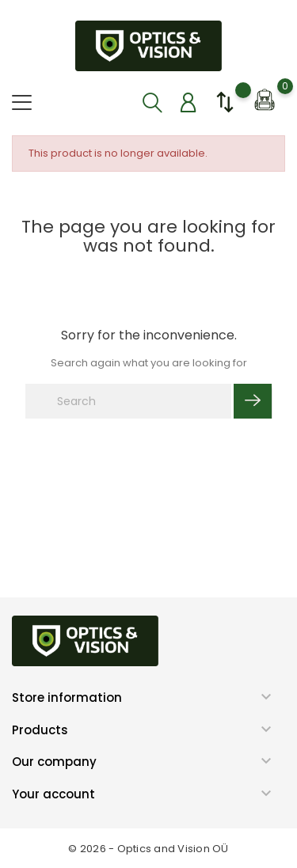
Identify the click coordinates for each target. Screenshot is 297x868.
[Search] (128, 401)
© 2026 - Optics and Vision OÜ (148, 849)
